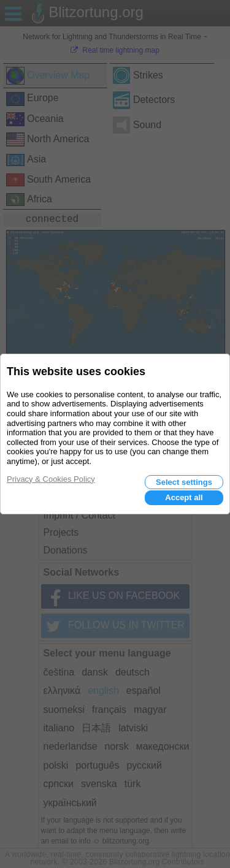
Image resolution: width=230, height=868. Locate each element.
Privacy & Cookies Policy (51, 479)
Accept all (184, 497)
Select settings (184, 482)
